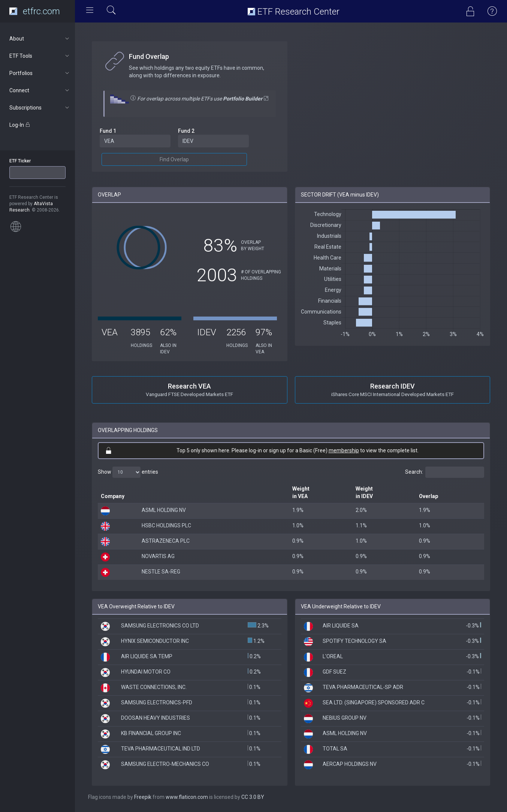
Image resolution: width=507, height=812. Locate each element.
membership (344, 450)
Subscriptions (40, 108)
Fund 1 (108, 131)
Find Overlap (174, 159)
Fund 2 (186, 131)
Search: (445, 472)
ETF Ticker (20, 161)
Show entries (128, 472)
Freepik (143, 797)
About (40, 39)
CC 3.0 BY (253, 797)
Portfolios (40, 73)
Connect (40, 90)
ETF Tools (40, 56)
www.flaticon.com (187, 797)
